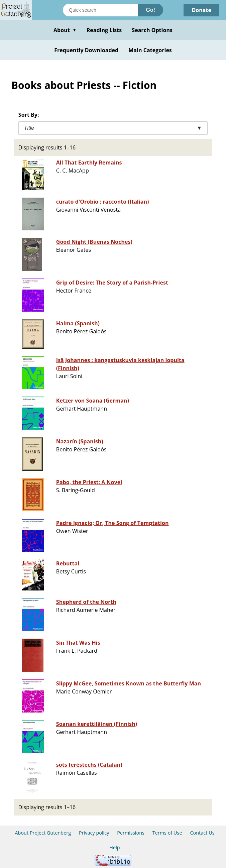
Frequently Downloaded (86, 50)
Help (115, 847)
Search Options (152, 30)
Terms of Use (167, 833)
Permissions (131, 833)
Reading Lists (104, 30)
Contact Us (202, 833)
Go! (150, 10)
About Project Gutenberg (43, 833)
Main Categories (150, 50)
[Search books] (100, 10)
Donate (201, 10)
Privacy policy (94, 833)
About (65, 30)
